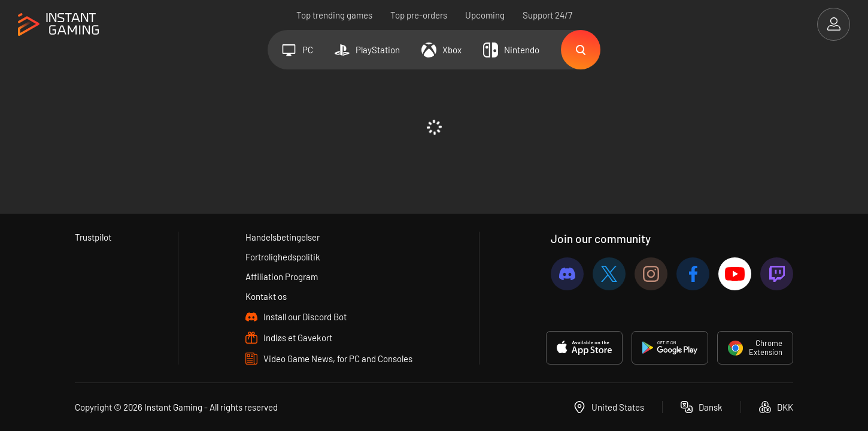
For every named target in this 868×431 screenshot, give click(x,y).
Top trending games (334, 15)
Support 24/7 (547, 15)
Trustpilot (93, 237)
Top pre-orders (419, 15)
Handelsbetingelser (283, 237)
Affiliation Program (282, 277)
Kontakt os (266, 296)
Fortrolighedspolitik (283, 257)
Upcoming (485, 15)
